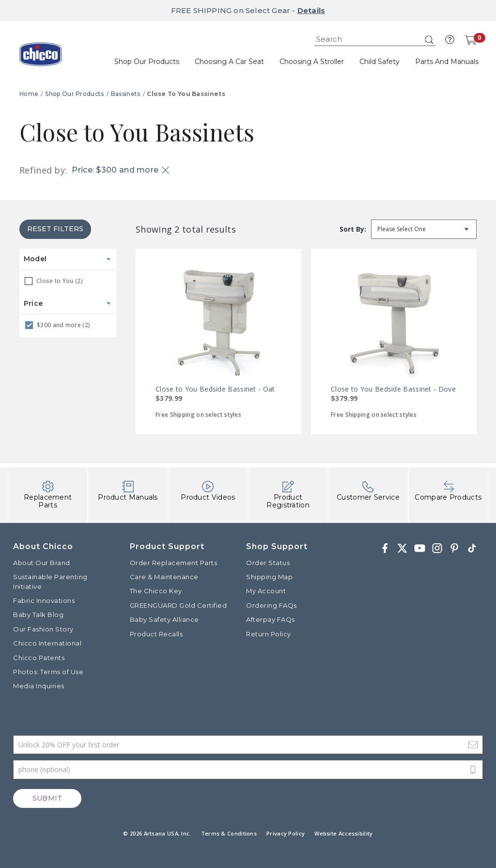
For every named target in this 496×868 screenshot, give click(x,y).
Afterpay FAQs (271, 619)
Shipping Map (269, 577)
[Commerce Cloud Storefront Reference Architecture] (41, 58)
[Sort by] (424, 229)
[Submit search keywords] (429, 40)
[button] (450, 39)
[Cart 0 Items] (470, 40)
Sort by (352, 229)
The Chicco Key (156, 591)
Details (311, 10)
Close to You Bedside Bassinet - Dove (393, 389)
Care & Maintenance (164, 577)
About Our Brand (42, 563)
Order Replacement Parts (174, 563)
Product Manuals (128, 491)
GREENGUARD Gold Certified (178, 605)
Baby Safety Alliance (164, 619)
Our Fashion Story (43, 629)
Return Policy (269, 634)
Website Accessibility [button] (343, 833)
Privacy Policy (286, 833)
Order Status (268, 563)
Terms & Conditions (229, 833)
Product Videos (208, 491)
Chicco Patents (39, 658)
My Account (266, 591)
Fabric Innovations (44, 600)
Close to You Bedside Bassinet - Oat (215, 389)
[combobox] (375, 39)
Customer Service (368, 491)
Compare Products (448, 491)
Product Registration (288, 495)
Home (29, 94)
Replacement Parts (48, 495)
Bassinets (126, 94)
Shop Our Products (74, 94)
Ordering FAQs (271, 605)
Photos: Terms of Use (48, 672)
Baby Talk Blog (38, 615)
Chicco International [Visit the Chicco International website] (47, 643)
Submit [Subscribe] (47, 798)
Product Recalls (156, 634)
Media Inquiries (39, 686)
